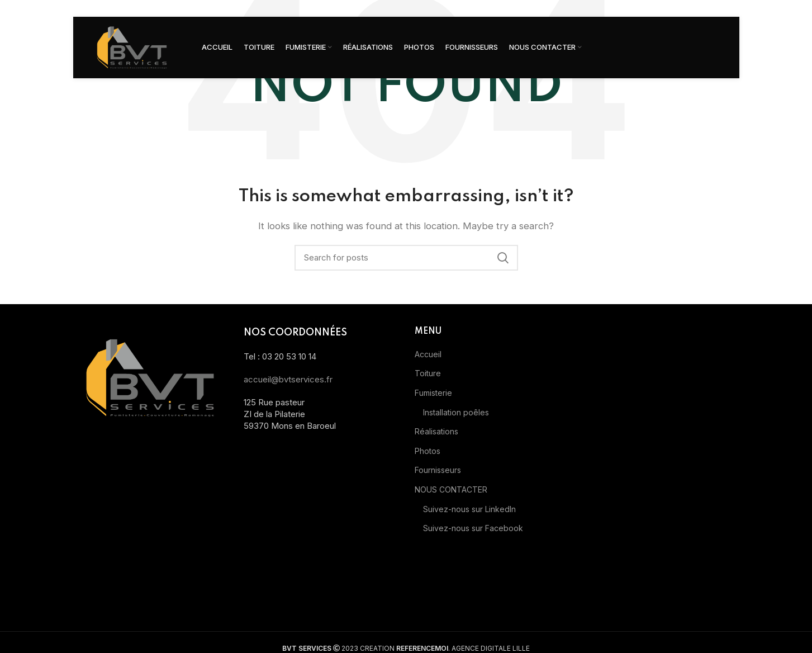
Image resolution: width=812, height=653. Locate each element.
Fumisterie (433, 393)
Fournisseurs (438, 470)
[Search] (406, 258)
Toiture (428, 373)
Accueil (428, 354)
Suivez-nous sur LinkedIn (469, 509)
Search (503, 258)
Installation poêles (456, 412)
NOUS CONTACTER (451, 489)
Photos (428, 451)
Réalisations (436, 431)
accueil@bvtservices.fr (288, 379)
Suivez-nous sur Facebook (473, 528)
